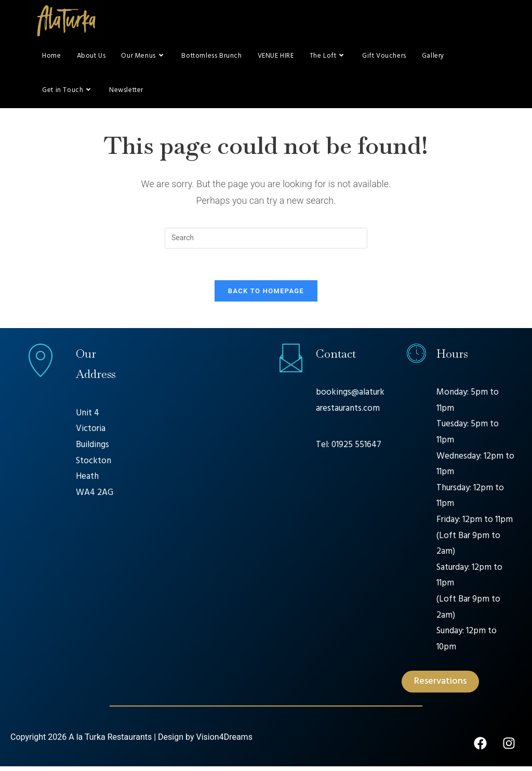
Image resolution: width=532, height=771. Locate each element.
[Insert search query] (266, 242)
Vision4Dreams (224, 742)
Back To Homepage (266, 295)
